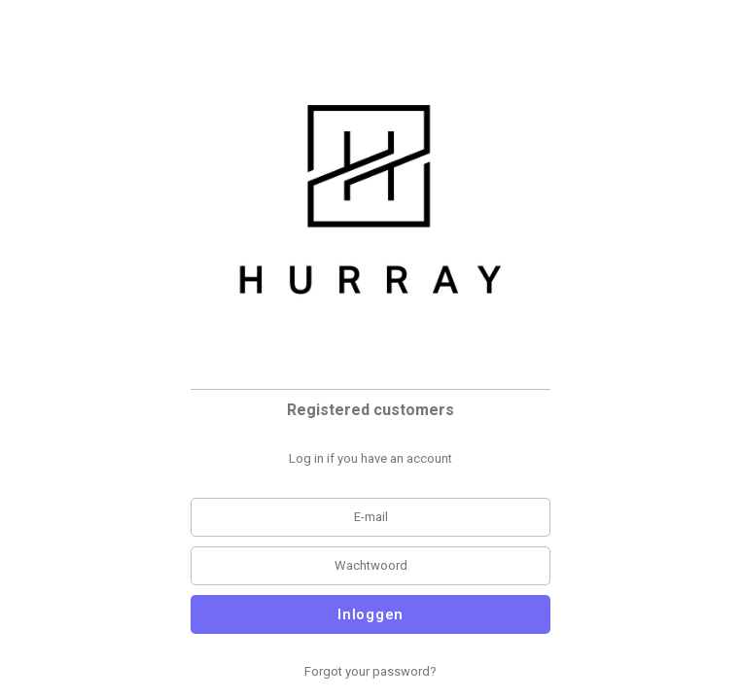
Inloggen (370, 614)
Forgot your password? (370, 671)
